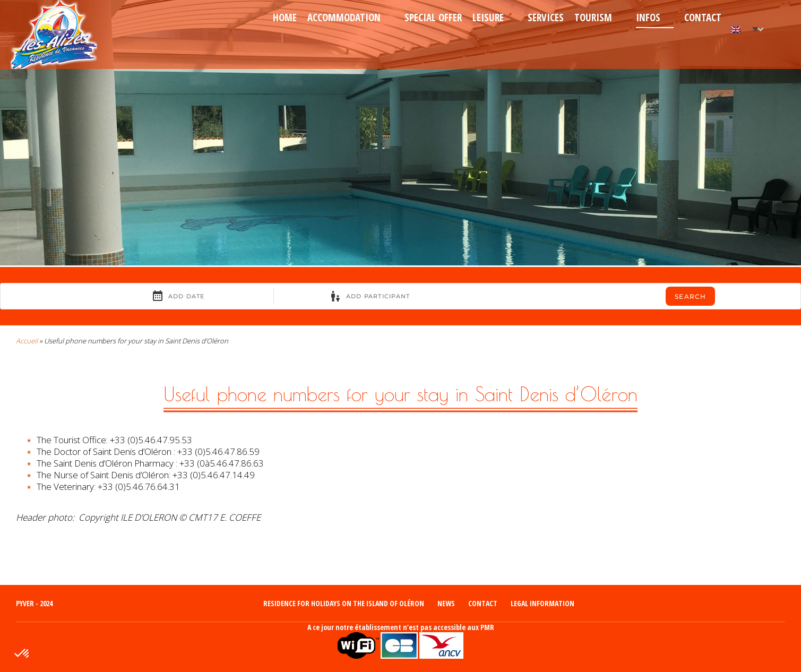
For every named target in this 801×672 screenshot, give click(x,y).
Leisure (488, 18)
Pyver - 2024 (34, 603)
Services (546, 18)
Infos (648, 18)
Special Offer (433, 18)
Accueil (27, 341)
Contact (703, 18)
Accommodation (344, 18)
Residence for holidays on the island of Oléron (344, 603)
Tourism (593, 18)
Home (285, 18)
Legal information (542, 603)
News (446, 603)
